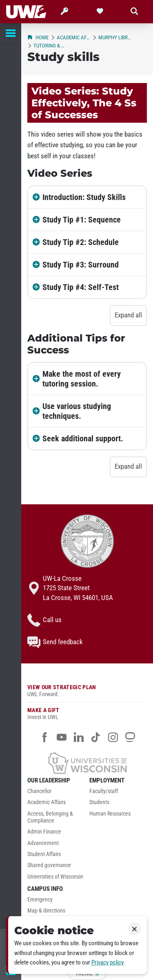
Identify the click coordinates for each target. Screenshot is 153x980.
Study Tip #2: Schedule (81, 242)
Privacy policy (107, 962)
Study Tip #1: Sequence (82, 220)
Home (38, 37)
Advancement (43, 843)
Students (99, 802)
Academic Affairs (73, 37)
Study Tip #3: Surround (81, 265)
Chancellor (39, 791)
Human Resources (110, 814)
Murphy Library (115, 37)
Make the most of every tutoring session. (82, 379)
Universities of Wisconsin (55, 877)
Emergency (40, 900)
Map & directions (46, 911)
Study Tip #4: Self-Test (81, 287)
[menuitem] (56, 793)
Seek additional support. (83, 438)
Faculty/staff (104, 791)
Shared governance (49, 865)
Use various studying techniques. (77, 411)
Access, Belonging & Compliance (50, 817)
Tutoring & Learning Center (50, 46)
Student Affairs (44, 854)
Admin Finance (44, 832)
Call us (44, 620)
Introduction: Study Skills (84, 197)
